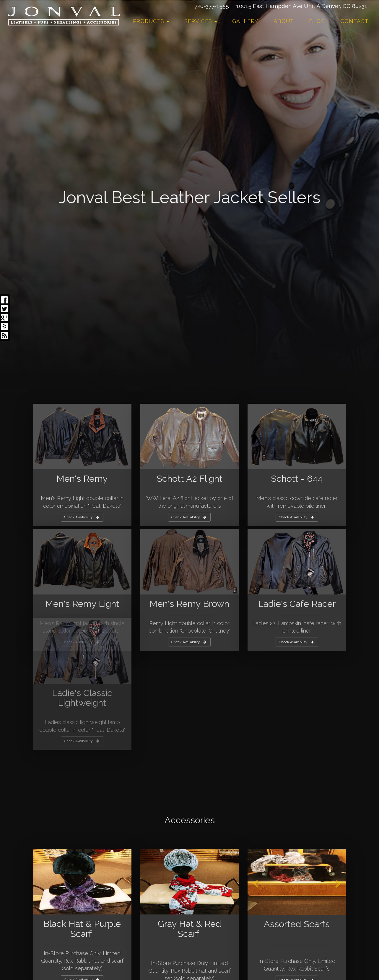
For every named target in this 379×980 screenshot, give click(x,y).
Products (151, 21)
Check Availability (82, 861)
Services (201, 21)
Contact (354, 21)
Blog (317, 21)
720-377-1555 (212, 6)
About (284, 21)
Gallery (245, 21)
